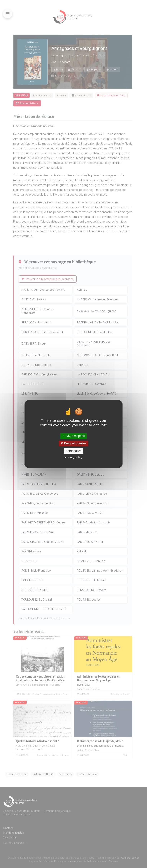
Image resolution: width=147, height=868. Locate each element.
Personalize (73, 451)
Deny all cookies (73, 443)
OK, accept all (73, 436)
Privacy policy (73, 457)
